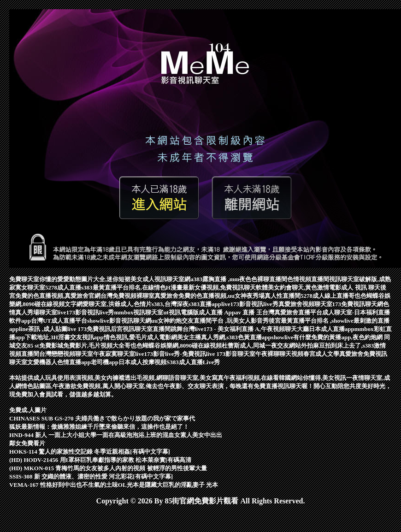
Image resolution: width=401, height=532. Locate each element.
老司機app (105, 362)
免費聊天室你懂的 (33, 279)
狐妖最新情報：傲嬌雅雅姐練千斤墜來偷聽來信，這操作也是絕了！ (99, 427)
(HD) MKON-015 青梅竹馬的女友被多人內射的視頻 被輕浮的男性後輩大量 (108, 468)
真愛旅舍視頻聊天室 (305, 304)
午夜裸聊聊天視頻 (279, 354)
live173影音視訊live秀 (250, 304)
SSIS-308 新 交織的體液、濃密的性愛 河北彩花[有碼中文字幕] (91, 476)
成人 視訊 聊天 (361, 287)
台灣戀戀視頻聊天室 (66, 354)
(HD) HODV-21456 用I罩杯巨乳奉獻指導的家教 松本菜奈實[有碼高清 (100, 460)
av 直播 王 (249, 312)
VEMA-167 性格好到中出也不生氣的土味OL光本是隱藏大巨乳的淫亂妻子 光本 (114, 485)
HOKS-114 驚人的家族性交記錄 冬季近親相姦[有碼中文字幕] (90, 452)
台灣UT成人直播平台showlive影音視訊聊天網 (91, 321)
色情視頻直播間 (308, 279)
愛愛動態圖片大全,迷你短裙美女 (100, 279)
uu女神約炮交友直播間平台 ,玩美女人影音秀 (210, 321)
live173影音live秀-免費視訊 (171, 354)
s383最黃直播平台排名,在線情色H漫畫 (132, 287)
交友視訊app (87, 337)
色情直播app (74, 362)
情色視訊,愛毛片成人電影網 (140, 337)
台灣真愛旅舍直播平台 (292, 312)
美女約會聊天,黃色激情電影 (304, 287)
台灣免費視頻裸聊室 (127, 296)
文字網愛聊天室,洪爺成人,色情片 (108, 304)
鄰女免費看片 (27, 443)
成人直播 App (217, 312)
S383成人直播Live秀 (193, 362)
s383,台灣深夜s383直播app (186, 304)
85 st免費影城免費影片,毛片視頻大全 (76, 346)
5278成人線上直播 (324, 296)
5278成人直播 (63, 287)
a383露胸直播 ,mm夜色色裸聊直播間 (239, 279)
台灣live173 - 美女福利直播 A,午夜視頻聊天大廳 (246, 329)
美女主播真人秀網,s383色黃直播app (224, 337)
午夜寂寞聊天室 (114, 354)
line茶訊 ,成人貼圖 (43, 329)
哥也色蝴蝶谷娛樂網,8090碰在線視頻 (173, 346)
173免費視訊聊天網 (358, 304)
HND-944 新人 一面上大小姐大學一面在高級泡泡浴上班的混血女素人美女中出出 (116, 435)
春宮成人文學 (321, 354)
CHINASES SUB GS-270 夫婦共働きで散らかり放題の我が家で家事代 (102, 418)
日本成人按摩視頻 (142, 362)
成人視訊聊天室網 (166, 279)
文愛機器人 (42, 362)
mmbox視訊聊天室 (139, 312)
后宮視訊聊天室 (132, 329)
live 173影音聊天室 (231, 354)
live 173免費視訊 (89, 329)
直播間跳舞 (168, 329)
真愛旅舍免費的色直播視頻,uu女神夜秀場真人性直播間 (227, 296)
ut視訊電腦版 (181, 312)
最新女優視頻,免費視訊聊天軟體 (225, 287)
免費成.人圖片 (28, 410)
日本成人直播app (332, 329)
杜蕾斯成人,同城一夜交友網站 (261, 346)
